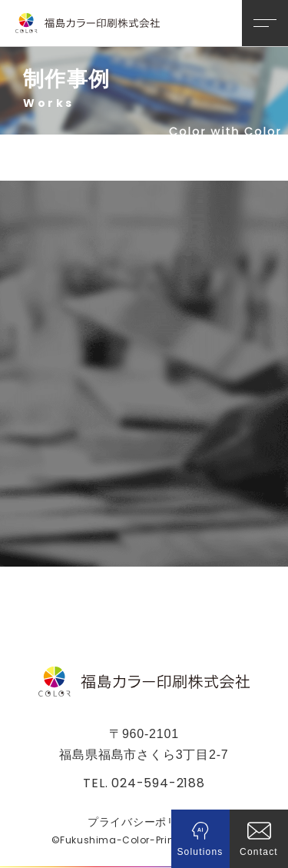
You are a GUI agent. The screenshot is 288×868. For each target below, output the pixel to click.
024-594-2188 (158, 783)
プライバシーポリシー (144, 822)
